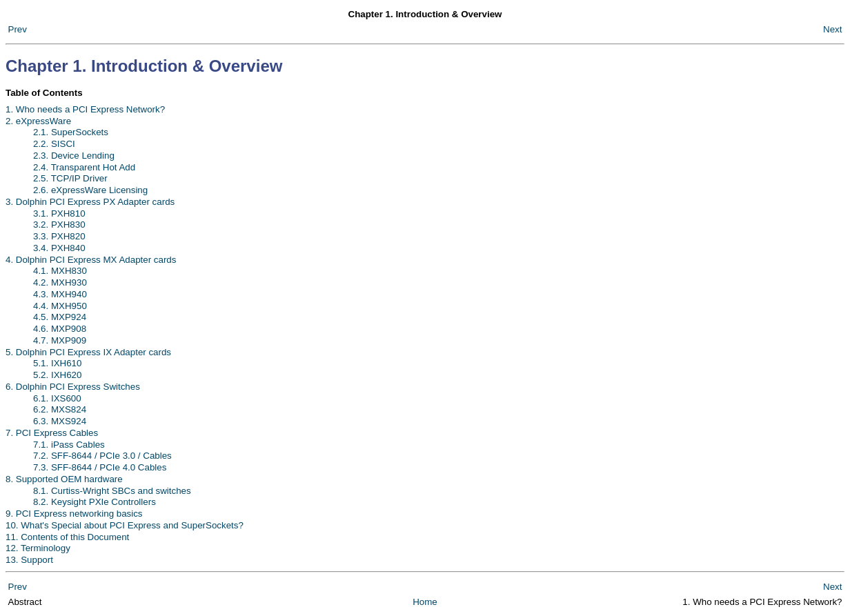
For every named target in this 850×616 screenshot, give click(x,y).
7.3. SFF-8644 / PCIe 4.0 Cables (100, 467)
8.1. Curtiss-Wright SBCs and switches (112, 491)
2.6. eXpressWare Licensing (90, 190)
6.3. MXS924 (60, 421)
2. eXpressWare (38, 121)
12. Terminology (38, 548)
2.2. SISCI (54, 144)
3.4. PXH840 (59, 248)
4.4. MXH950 (60, 306)
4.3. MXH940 (60, 294)
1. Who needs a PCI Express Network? (85, 109)
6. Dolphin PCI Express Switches (73, 387)
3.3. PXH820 (59, 236)
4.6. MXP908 (60, 329)
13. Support (29, 560)
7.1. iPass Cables (69, 445)
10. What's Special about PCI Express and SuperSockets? (125, 525)
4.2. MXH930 (60, 282)
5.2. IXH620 (57, 375)
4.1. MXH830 (60, 271)
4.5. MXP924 (60, 317)
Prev (18, 29)
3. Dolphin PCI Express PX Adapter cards (90, 202)
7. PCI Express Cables (52, 433)
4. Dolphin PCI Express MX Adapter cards (91, 260)
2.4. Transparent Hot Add (84, 167)
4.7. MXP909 (60, 340)
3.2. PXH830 (59, 225)
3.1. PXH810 (59, 213)
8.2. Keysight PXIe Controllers (95, 502)
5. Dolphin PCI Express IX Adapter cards (88, 352)
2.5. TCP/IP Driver (70, 178)
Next (832, 29)
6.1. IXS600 (57, 398)
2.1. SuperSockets (71, 132)
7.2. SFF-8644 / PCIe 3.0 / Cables (102, 456)
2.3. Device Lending (74, 156)
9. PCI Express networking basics (74, 514)
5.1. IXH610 (57, 363)
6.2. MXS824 (60, 409)
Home (425, 602)
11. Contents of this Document (67, 537)
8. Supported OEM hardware (64, 479)
